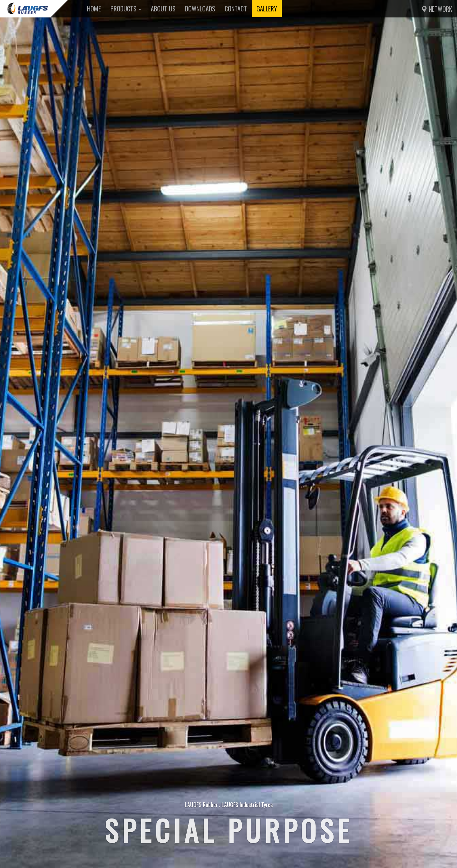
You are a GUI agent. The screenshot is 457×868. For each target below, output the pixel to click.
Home (94, 9)
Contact (236, 9)
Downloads (200, 9)
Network (437, 9)
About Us (163, 9)
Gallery (267, 9)
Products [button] (126, 9)
